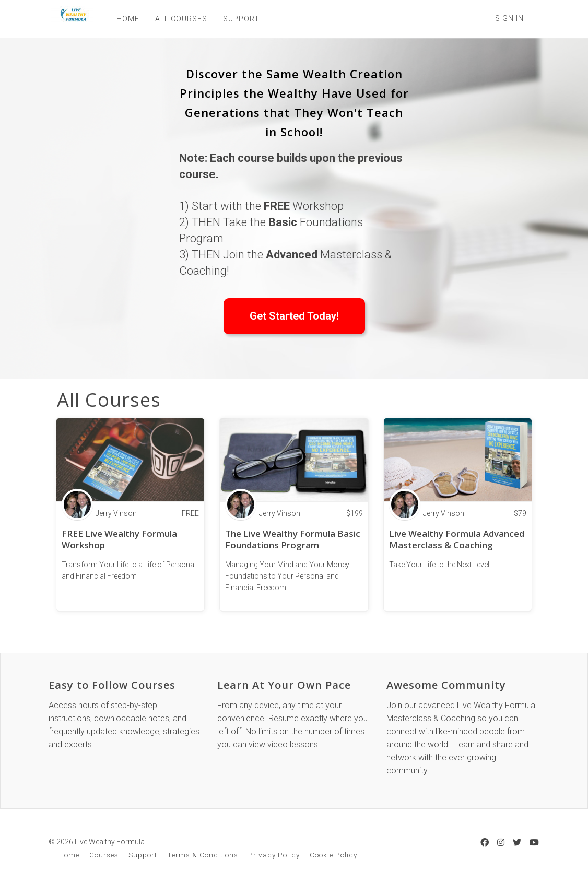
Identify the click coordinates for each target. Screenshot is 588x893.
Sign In (509, 18)
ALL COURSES (179, 19)
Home (69, 855)
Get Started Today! (294, 316)
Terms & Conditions (203, 855)
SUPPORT (239, 19)
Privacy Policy (274, 855)
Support (143, 855)
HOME (125, 19)
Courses (104, 855)
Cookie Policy (333, 855)
